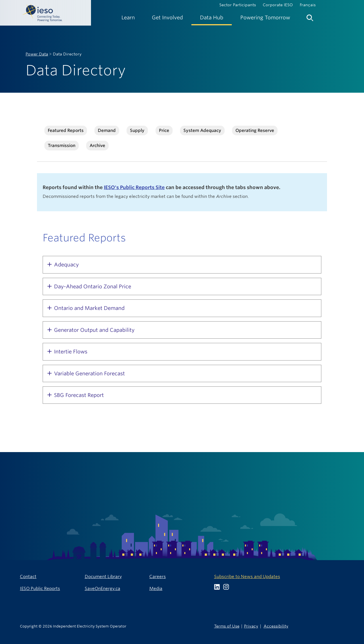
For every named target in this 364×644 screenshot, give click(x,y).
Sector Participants (238, 5)
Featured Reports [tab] (66, 130)
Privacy (251, 626)
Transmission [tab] (62, 145)
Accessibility (276, 626)
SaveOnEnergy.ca (103, 588)
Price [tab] (164, 130)
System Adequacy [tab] (202, 130)
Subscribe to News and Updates (247, 576)
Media (156, 588)
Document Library (103, 576)
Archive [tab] (97, 145)
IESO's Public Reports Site (134, 187)
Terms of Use (227, 626)
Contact (28, 576)
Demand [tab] (107, 130)
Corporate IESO (278, 5)
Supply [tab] (137, 130)
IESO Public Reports (40, 588)
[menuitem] (128, 17)
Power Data (37, 54)
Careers (158, 576)
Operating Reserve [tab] (255, 130)
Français (308, 5)
